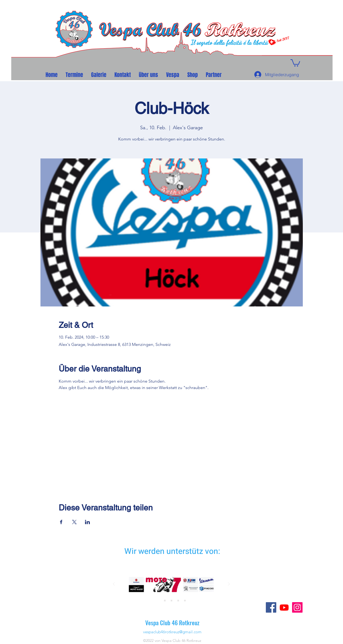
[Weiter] (229, 584)
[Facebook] (271, 607)
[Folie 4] (171, 601)
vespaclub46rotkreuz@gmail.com (172, 632)
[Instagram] (297, 607)
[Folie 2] (158, 601)
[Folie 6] (185, 601)
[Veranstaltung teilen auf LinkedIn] (87, 522)
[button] (295, 62)
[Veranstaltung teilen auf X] (74, 522)
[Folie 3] (165, 601)
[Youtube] (284, 607)
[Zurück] (114, 584)
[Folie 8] (178, 601)
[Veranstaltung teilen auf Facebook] (61, 522)
